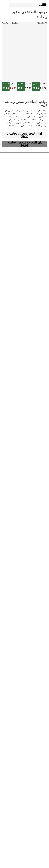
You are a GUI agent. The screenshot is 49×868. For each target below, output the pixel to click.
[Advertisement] (24, 53)
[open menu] (44, 5)
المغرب (42, 5)
